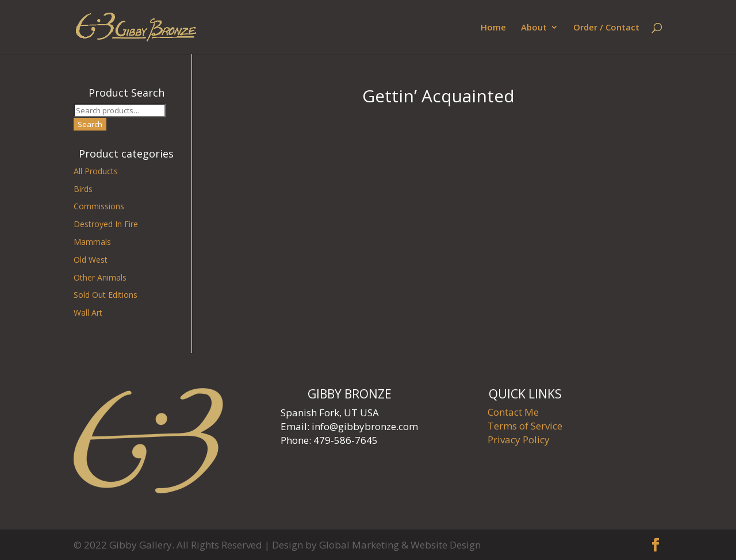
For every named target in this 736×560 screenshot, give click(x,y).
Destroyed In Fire (106, 224)
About (534, 28)
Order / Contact (606, 28)
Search (90, 124)
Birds (83, 189)
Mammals (92, 242)
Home (493, 28)
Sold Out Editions (106, 295)
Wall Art (88, 312)
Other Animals (100, 277)
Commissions (99, 206)
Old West (91, 260)
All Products (96, 171)
